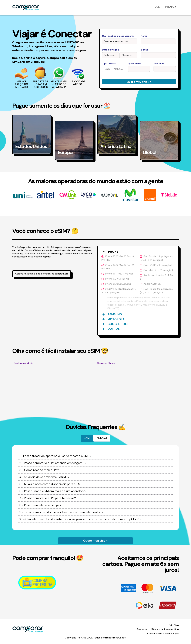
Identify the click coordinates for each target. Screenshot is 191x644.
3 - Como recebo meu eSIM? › (40, 470)
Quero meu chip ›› (95, 541)
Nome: (144, 36)
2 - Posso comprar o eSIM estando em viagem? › (53, 463)
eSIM (158, 7)
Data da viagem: (111, 50)
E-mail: (145, 50)
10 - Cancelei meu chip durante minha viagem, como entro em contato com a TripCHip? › (80, 519)
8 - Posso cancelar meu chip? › (40, 505)
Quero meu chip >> (139, 82)
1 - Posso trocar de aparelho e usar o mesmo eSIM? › (55, 456)
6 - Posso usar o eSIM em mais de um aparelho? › (53, 491)
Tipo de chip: (109, 63)
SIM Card (119, 69)
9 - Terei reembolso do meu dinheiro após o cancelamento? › (61, 512)
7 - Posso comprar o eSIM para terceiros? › (48, 498)
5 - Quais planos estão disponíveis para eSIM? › (52, 484)
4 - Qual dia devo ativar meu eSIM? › (44, 477)
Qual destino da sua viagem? (118, 36)
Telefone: (159, 63)
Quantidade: (135, 63)
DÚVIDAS (171, 7)
